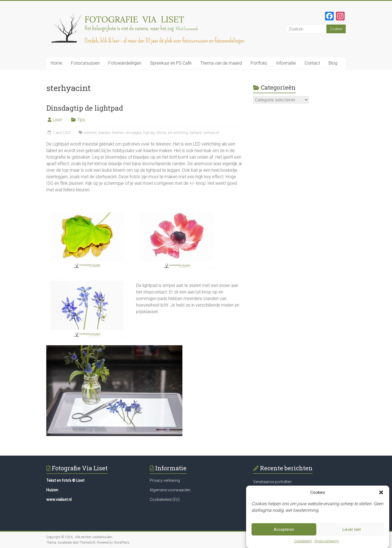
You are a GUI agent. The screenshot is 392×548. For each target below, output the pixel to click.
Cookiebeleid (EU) (165, 499)
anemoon (90, 133)
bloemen (118, 133)
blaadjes (105, 133)
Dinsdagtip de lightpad (85, 108)
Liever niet (352, 529)
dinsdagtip (134, 133)
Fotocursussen (85, 63)
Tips (81, 120)
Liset (57, 120)
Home (56, 63)
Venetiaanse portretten (272, 482)
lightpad (195, 133)
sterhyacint (211, 133)
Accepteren (284, 529)
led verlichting (178, 133)
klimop (161, 133)
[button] (381, 492)
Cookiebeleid (303, 541)
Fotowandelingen (125, 63)
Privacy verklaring (165, 480)
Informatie (286, 63)
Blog (333, 63)
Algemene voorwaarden (170, 490)
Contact (312, 63)
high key (149, 133)
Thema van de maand (221, 63)
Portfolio (259, 63)
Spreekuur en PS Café (171, 63)
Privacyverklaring (327, 541)
